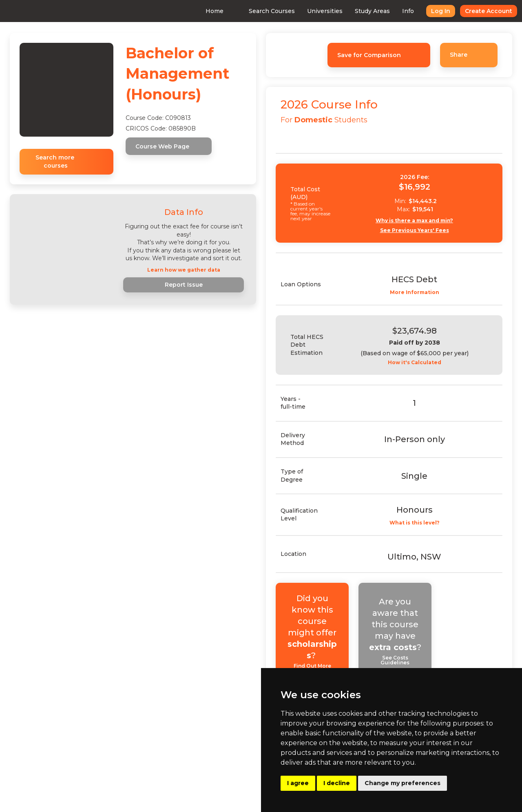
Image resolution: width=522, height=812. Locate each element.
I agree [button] (298, 783)
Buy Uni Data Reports (213, 772)
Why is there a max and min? (422, 221)
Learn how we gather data (184, 270)
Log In (426, 11)
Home (200, 11)
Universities (310, 11)
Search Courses (257, 11)
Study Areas (358, 11)
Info (393, 11)
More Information (421, 292)
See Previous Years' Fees (421, 230)
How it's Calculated (421, 363)
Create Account (474, 11)
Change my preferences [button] (403, 783)
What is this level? (421, 518)
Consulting (197, 740)
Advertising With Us (211, 756)
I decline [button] (337, 783)
